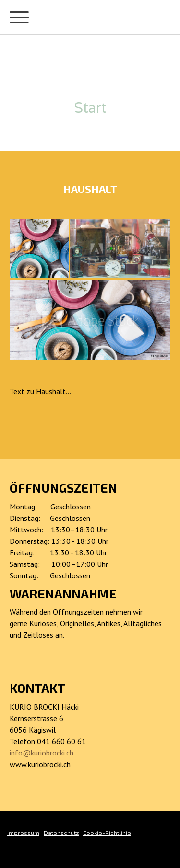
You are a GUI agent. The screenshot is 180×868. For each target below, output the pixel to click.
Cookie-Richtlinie (107, 833)
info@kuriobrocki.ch (42, 753)
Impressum (23, 833)
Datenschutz (61, 833)
